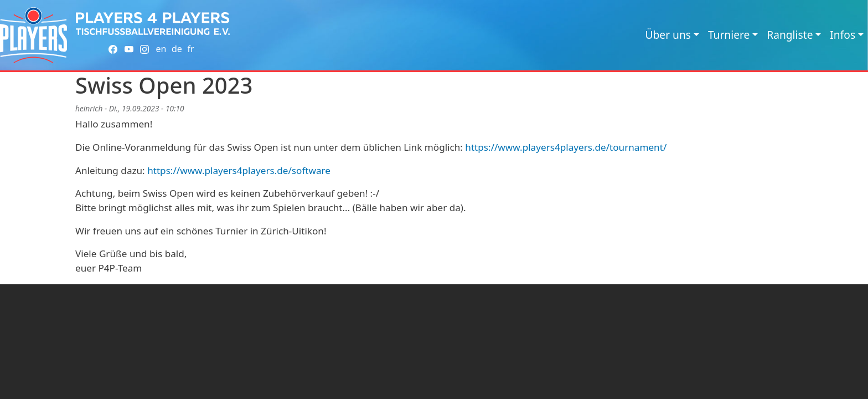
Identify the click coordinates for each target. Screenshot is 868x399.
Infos (843, 35)
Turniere (729, 35)
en (161, 49)
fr (190, 49)
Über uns (668, 35)
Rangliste (790, 35)
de (177, 49)
